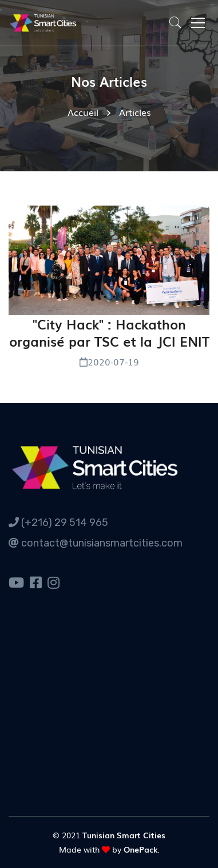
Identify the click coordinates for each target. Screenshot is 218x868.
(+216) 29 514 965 (58, 523)
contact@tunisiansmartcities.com (96, 543)
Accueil (83, 112)
